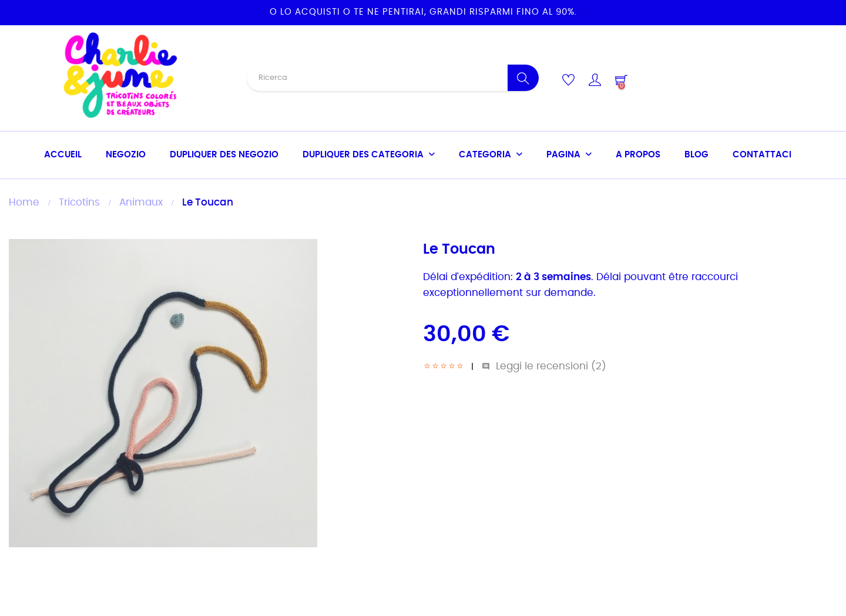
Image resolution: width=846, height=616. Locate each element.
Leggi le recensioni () (544, 366)
